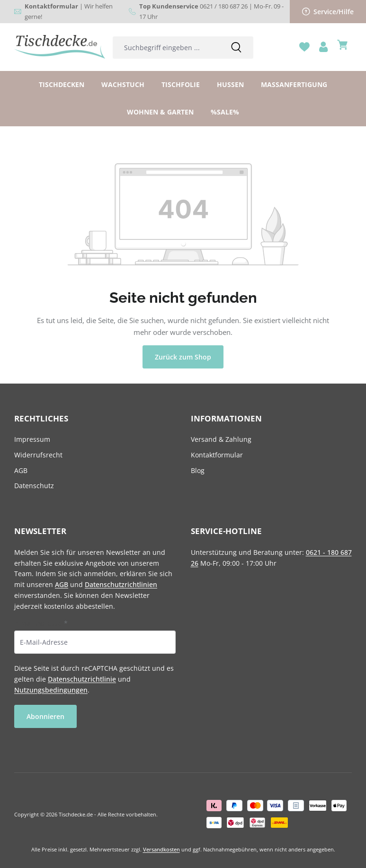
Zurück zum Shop (183, 357)
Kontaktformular (217, 455)
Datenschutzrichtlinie (82, 679)
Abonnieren (45, 716)
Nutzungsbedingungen (51, 690)
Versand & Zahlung (221, 439)
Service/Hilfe (328, 12)
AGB (21, 470)
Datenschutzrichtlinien (121, 584)
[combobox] (166, 48)
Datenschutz (34, 486)
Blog (198, 470)
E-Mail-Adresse (41, 623)
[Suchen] (236, 48)
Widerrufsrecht (38, 455)
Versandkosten (161, 849)
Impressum (32, 439)
